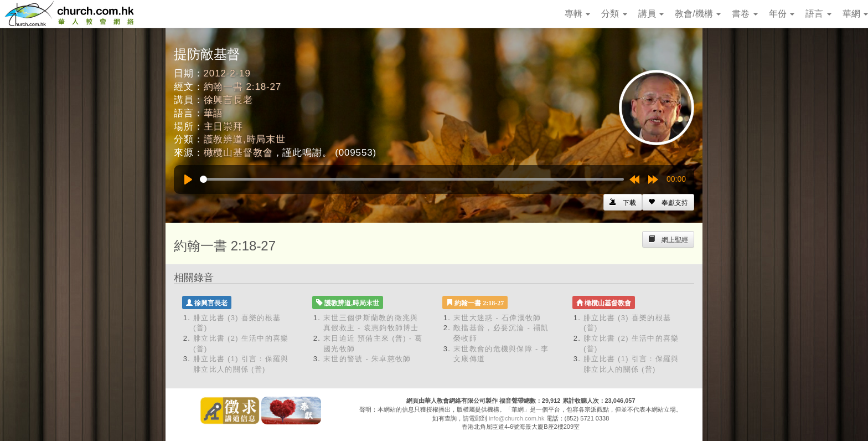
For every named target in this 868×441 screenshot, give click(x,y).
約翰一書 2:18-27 (243, 87)
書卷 (745, 14)
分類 (614, 14)
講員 (651, 14)
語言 (818, 14)
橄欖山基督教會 (238, 153)
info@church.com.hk (516, 418)
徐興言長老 (228, 100)
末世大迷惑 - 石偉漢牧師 (497, 318)
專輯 (577, 14)
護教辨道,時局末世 (245, 139)
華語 (214, 113)
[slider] (412, 179)
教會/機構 (698, 14)
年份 (782, 14)
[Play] (188, 180)
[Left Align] (668, 202)
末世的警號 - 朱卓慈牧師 (367, 359)
